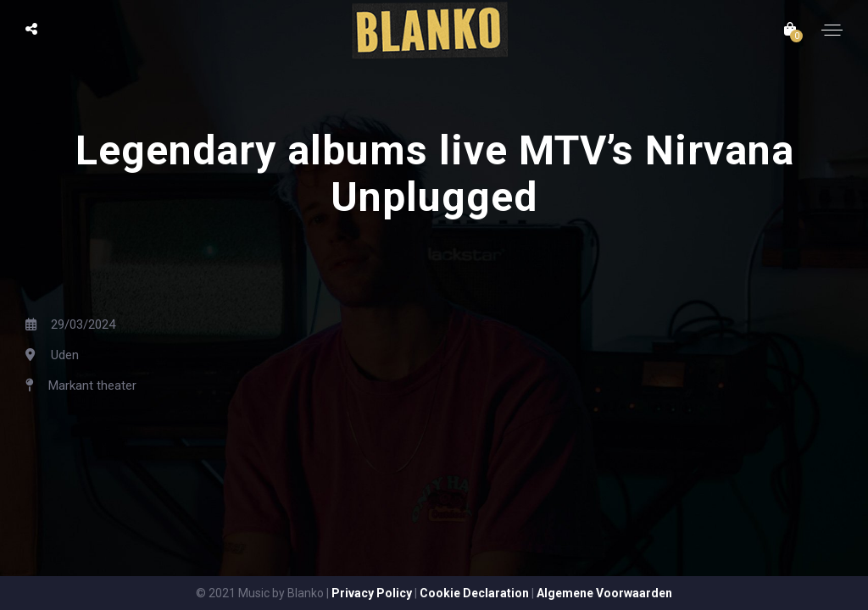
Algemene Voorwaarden (604, 593)
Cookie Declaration (474, 593)
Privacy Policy (372, 593)
